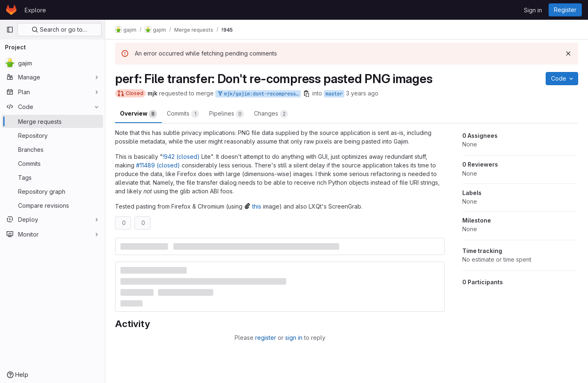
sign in (294, 338)
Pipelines (227, 114)
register (266, 338)
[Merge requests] (52, 121)
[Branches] (52, 149)
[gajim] (52, 63)
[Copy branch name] (307, 93)
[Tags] (52, 177)
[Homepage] (11, 10)
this (257, 206)
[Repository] (52, 135)
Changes (271, 114)
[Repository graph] (52, 191)
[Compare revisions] (52, 205)
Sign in (533, 10)
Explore (35, 10)
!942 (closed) (181, 157)
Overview (138, 114)
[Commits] (52, 163)
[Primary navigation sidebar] (10, 30)
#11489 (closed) (158, 165)
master (334, 94)
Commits (183, 114)
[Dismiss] (568, 53)
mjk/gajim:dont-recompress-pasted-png (259, 94)
